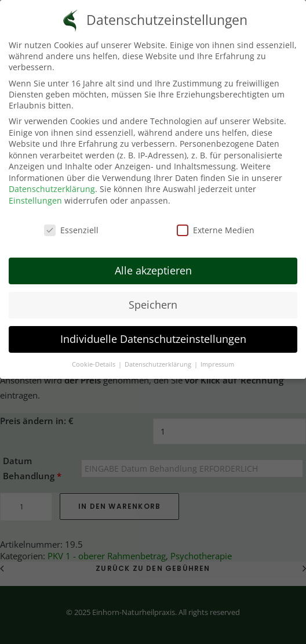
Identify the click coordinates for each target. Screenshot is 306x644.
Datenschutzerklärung (52, 183)
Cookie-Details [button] (94, 358)
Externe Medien (216, 224)
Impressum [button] (217, 358)
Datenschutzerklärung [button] (159, 358)
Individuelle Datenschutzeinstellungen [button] (153, 333)
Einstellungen (35, 194)
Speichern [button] (153, 299)
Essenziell (71, 224)
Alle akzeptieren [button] (153, 265)
